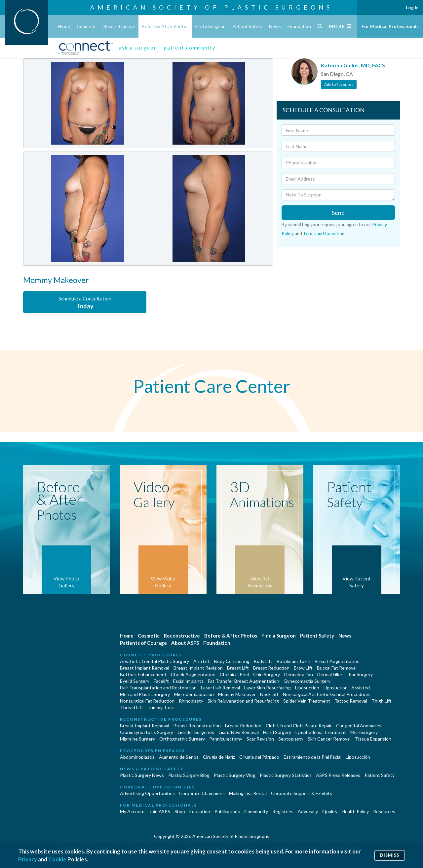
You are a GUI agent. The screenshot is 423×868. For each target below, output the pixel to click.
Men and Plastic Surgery (145, 694)
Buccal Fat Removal (337, 668)
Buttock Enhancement (143, 674)
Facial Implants (188, 681)
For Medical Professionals (390, 26)
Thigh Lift (382, 701)
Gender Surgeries (196, 732)
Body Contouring (232, 661)
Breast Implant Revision (198, 668)
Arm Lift (202, 661)
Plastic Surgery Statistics (286, 775)
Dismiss (390, 855)
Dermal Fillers (331, 674)
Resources (384, 811)
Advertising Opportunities (147, 793)
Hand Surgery (277, 732)
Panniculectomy (226, 739)
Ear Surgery (361, 674)
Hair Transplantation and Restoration (158, 688)
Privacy (28, 859)
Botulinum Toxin (293, 661)
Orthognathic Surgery (182, 739)
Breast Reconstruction (197, 726)
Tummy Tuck (161, 707)
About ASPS (185, 643)
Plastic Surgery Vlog (235, 775)
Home (64, 26)
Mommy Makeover (237, 694)
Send (338, 213)
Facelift (161, 681)
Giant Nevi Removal (239, 732)
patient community (190, 48)
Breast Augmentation (337, 661)
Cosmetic (87, 26)
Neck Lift (269, 694)
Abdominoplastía (137, 757)
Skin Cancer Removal (329, 739)
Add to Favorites (339, 84)
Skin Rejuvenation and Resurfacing (243, 701)
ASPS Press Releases (338, 775)
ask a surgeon (138, 48)
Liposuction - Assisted (347, 688)
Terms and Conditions (325, 233)
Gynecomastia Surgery (307, 681)
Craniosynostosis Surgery (147, 732)
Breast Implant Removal (145, 668)
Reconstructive (119, 26)
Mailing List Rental (248, 793)
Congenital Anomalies (359, 726)
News (275, 26)
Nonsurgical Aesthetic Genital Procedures (327, 694)
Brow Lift (303, 668)
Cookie (57, 859)
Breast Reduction (271, 668)
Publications (227, 811)
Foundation (299, 26)
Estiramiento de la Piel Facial (312, 757)
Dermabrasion (299, 674)
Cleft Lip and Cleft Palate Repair (299, 726)
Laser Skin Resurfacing (268, 688)
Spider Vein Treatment (307, 701)
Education (200, 811)
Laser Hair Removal (220, 688)
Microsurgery (364, 732)
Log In (412, 7)
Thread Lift (132, 707)
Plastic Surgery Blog (189, 775)
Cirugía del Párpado (259, 757)
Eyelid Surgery (135, 681)
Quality (330, 811)
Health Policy (355, 811)
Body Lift (263, 661)
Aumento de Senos (179, 757)
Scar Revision (260, 739)
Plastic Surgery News (142, 775)
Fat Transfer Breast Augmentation (244, 681)
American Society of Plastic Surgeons (211, 7)
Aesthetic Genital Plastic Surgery (154, 661)
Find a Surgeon (211, 26)
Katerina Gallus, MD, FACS (353, 65)
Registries (283, 811)
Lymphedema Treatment (321, 732)
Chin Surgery (267, 674)
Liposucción (358, 757)
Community (256, 811)
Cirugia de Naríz (219, 757)
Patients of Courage (143, 643)
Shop (180, 811)
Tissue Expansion (373, 739)
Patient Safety (247, 26)
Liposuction (307, 688)
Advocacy (308, 811)
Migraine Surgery (137, 739)
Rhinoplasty (191, 701)
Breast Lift (238, 668)
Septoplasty (291, 739)
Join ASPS (160, 811)
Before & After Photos (165, 26)
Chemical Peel (234, 674)
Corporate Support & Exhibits (302, 793)
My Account (133, 811)
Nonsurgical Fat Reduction (147, 701)
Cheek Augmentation (193, 674)
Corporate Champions (202, 793)
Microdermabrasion (194, 694)
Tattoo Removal (351, 701)
